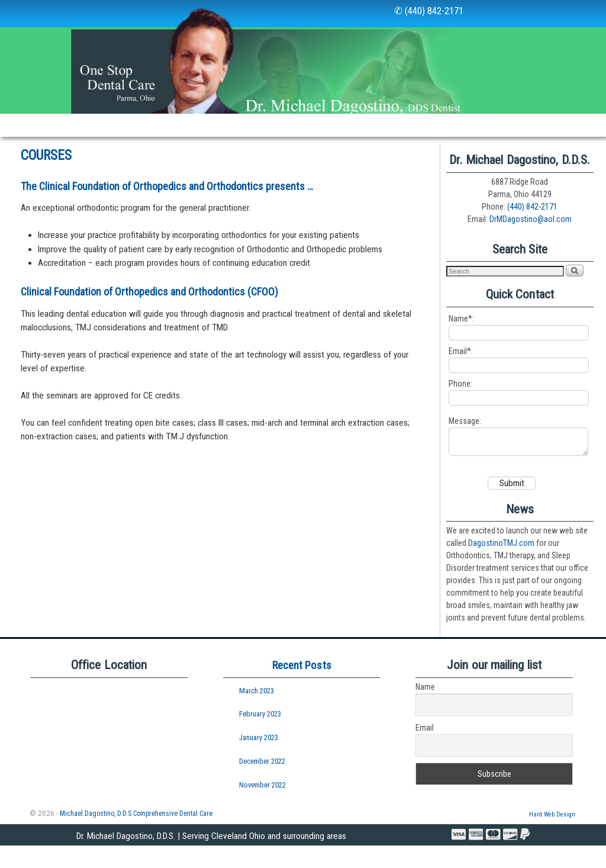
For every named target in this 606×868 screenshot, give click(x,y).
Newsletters (347, 125)
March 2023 (257, 713)
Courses (108, 148)
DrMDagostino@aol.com (531, 236)
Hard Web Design (552, 837)
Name (425, 709)
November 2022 (262, 807)
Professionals (40, 148)
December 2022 (262, 784)
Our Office (133, 128)
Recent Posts (302, 688)
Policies (453, 125)
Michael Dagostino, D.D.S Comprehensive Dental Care (136, 836)
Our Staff (73, 125)
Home (22, 125)
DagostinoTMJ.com (501, 565)
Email (425, 750)
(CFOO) (263, 309)
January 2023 (259, 760)
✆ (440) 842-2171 (429, 11)
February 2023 (260, 736)
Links (405, 125)
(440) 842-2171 (532, 224)
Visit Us (506, 125)
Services (200, 128)
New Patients (273, 125)
